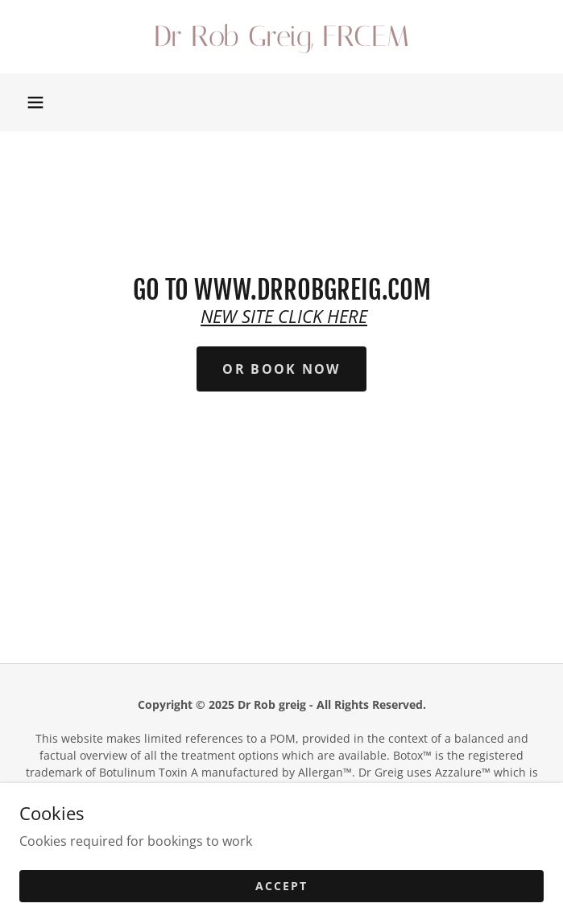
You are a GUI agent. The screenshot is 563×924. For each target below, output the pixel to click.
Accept (281, 886)
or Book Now (281, 369)
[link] (281, 37)
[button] (35, 102)
